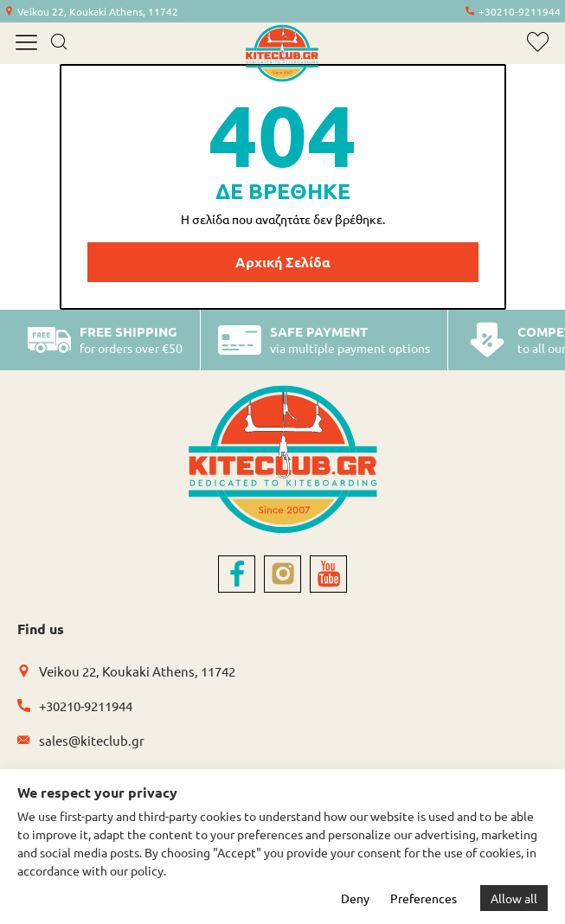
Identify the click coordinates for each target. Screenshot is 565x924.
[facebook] (237, 574)
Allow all (514, 898)
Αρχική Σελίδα (283, 262)
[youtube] (328, 574)
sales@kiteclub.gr (92, 740)
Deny (355, 898)
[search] (58, 43)
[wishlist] (538, 42)
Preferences (424, 898)
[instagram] (282, 574)
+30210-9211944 (520, 11)
